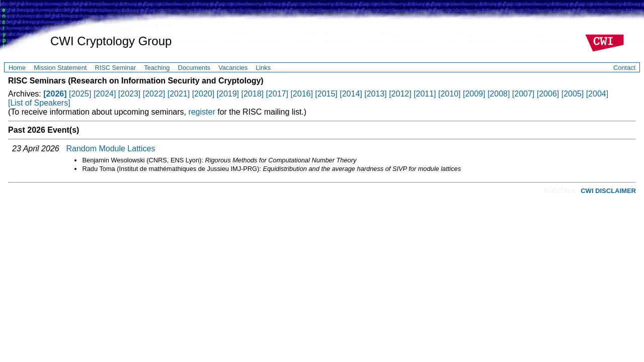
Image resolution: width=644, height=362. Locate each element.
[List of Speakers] (39, 103)
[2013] (375, 94)
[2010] (449, 94)
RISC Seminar (115, 68)
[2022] (154, 94)
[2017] (277, 94)
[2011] (425, 94)
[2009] (474, 94)
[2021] (179, 94)
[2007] (523, 94)
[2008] (499, 94)
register (202, 112)
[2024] (105, 94)
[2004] (597, 94)
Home (17, 68)
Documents (194, 68)
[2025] (80, 94)
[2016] (301, 94)
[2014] (351, 94)
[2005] (573, 94)
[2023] (129, 94)
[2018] (253, 94)
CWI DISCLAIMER (608, 191)
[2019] (228, 94)
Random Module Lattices (111, 149)
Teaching (157, 68)
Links (263, 68)
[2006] (548, 94)
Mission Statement (60, 68)
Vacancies (233, 68)
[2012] (400, 94)
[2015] (326, 94)
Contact (624, 68)
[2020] (203, 94)
